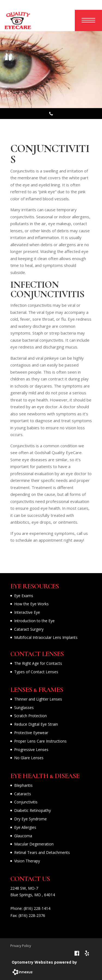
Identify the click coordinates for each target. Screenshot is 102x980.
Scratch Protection (30, 716)
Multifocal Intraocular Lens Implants (46, 637)
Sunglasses (24, 708)
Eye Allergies (25, 827)
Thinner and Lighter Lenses (38, 699)
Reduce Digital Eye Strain (36, 724)
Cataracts (23, 794)
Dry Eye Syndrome (30, 819)
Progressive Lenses (31, 750)
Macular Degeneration (34, 844)
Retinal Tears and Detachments (42, 852)
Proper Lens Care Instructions (40, 741)
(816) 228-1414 (37, 908)
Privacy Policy (21, 946)
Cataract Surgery (29, 629)
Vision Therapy (27, 861)
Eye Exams (24, 596)
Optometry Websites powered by (44, 962)
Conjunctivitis (26, 802)
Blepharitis (23, 785)
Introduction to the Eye (34, 621)
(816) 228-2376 (32, 915)
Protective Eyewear (31, 733)
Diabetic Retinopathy (33, 810)
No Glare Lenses (29, 758)
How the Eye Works (31, 604)
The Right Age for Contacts (38, 663)
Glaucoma (23, 836)
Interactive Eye (27, 612)
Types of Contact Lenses (36, 672)
